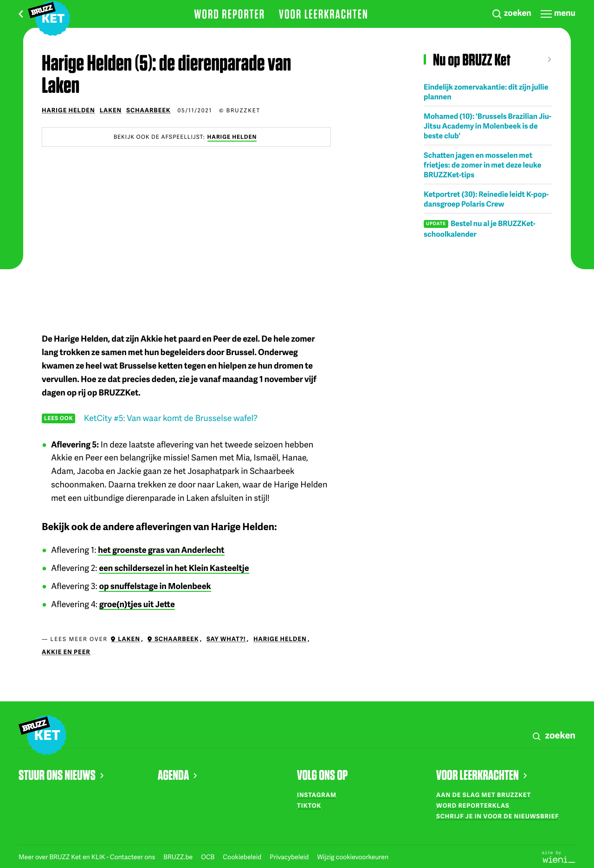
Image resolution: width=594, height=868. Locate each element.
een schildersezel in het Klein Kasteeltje (174, 568)
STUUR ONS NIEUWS (61, 775)
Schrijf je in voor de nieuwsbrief (498, 816)
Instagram (317, 795)
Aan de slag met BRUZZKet (484, 795)
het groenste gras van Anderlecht (161, 550)
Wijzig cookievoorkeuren (353, 857)
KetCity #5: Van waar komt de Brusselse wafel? (171, 418)
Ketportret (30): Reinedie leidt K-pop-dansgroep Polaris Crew (486, 199)
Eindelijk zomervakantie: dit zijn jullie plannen (486, 91)
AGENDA (177, 775)
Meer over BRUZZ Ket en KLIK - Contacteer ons (87, 857)
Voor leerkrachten (324, 14)
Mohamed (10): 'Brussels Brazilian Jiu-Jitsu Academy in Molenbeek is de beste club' (487, 126)
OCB (208, 857)
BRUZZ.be (179, 857)
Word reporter (229, 14)
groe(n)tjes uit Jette (137, 604)
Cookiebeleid (243, 857)
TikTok (309, 805)
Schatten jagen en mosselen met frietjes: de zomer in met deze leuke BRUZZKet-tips (482, 165)
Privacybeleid (290, 857)
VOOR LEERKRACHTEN (481, 775)
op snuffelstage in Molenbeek (155, 586)
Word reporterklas (473, 805)
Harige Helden (232, 137)
